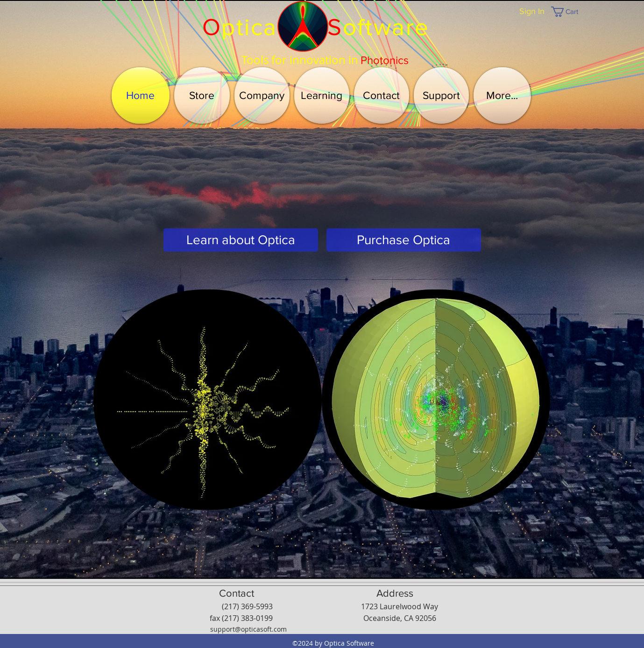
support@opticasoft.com (248, 629)
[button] (570, 12)
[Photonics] (385, 60)
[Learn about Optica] (241, 240)
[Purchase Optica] (404, 240)
